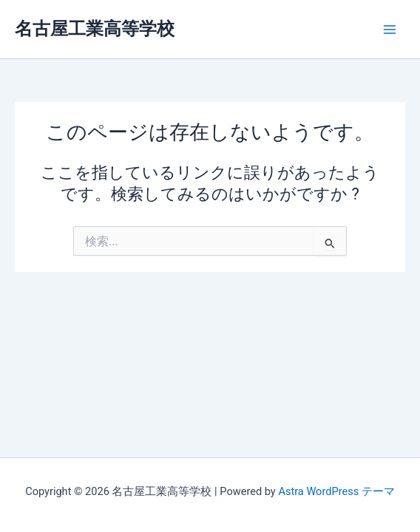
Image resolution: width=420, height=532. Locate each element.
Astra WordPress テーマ (336, 491)
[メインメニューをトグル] (390, 30)
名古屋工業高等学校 (95, 29)
